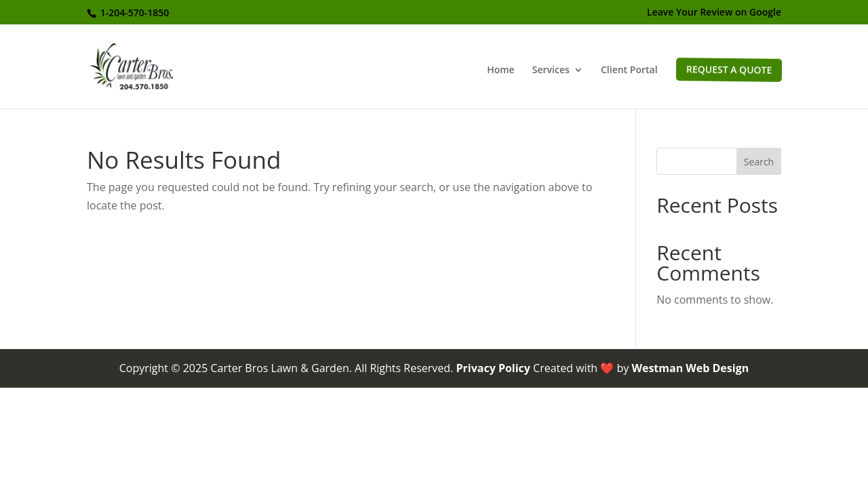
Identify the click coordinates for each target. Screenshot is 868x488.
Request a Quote (728, 69)
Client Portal (629, 70)
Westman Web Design (690, 368)
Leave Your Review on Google (714, 13)
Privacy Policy (493, 368)
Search (759, 162)
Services (551, 70)
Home (501, 70)
